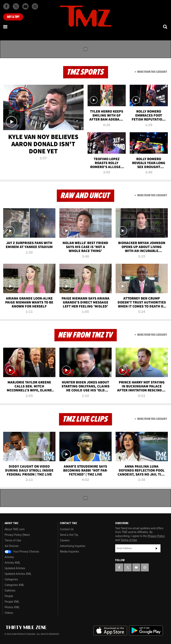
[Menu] (6, 27)
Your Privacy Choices (22, 552)
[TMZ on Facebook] (6, 6)
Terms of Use (13, 540)
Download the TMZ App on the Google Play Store (146, 631)
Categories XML (14, 585)
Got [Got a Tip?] (13, 17)
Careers (65, 540)
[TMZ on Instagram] (35, 6)
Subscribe (157, 548)
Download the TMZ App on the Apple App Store (110, 631)
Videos (9, 613)
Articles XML (13, 563)
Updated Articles (15, 568)
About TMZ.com (15, 529)
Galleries (10, 590)
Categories (11, 579)
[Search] (165, 27)
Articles (9, 557)
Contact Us (67, 529)
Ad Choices (12, 546)
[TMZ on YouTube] (136, 567)
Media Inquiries (69, 552)
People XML (12, 602)
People (9, 596)
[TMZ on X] (16, 6)
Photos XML (12, 607)
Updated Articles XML (18, 574)
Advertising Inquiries (73, 546)
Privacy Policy (156, 536)
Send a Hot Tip (69, 535)
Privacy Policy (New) (17, 535)
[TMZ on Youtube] (25, 6)
